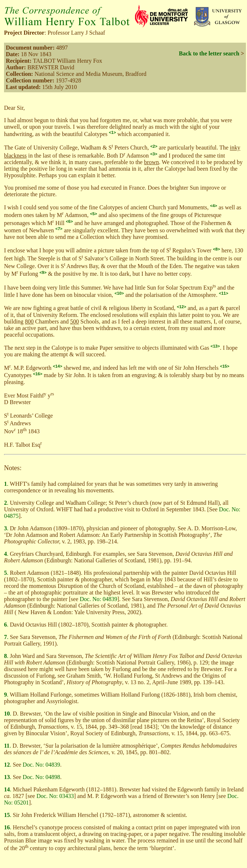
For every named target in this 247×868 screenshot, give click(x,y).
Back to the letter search (209, 53)
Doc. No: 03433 (55, 796)
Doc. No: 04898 (41, 777)
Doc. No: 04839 (98, 599)
